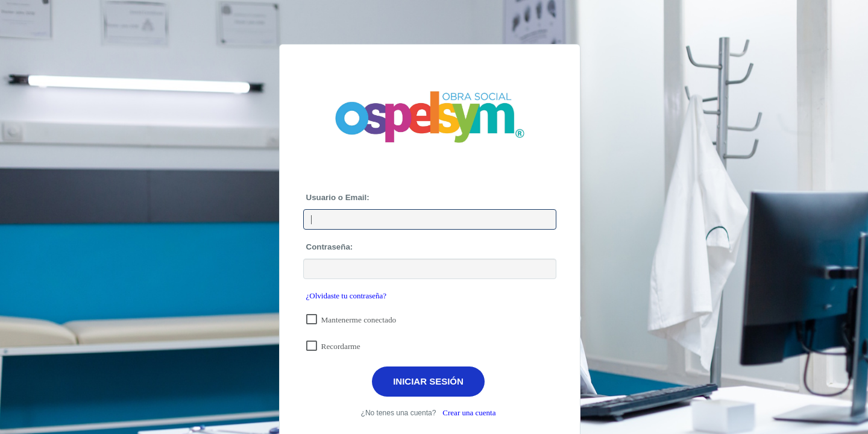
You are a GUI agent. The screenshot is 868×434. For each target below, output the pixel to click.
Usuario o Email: (338, 197)
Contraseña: (330, 247)
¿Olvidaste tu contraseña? (347, 296)
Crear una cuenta (469, 413)
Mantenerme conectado (359, 320)
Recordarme (341, 346)
